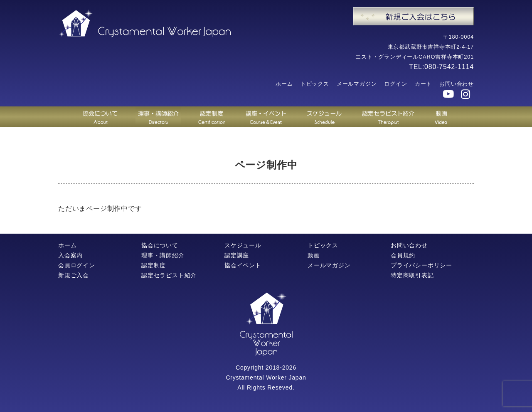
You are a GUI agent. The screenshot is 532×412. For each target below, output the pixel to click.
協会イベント (243, 265)
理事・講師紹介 (163, 255)
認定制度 (154, 265)
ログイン (395, 84)
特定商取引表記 (412, 275)
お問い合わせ (457, 84)
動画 (314, 255)
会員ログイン (77, 265)
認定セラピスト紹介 (169, 275)
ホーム (284, 84)
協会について (160, 245)
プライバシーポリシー (421, 265)
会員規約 (403, 255)
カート (423, 84)
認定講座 (237, 255)
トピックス (315, 84)
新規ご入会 (74, 275)
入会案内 (70, 255)
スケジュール (243, 245)
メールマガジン (357, 84)
